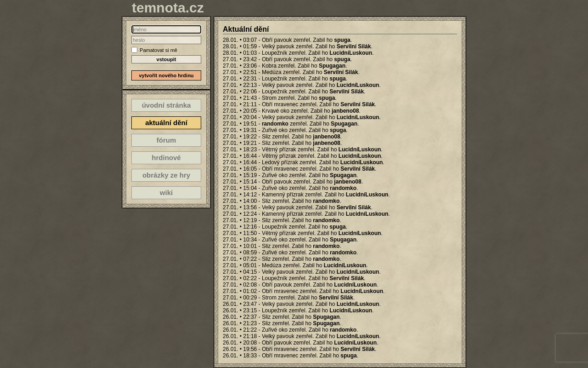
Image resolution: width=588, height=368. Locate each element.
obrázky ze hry (166, 175)
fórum (167, 140)
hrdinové (166, 158)
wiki (166, 193)
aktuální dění (166, 123)
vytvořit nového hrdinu (166, 75)
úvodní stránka (167, 105)
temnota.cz (168, 8)
